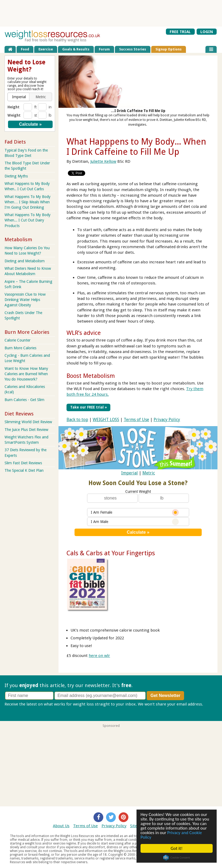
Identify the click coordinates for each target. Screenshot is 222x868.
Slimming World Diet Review (28, 422)
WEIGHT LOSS (106, 420)
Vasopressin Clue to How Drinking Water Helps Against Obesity (25, 300)
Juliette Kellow (103, 161)
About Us (61, 826)
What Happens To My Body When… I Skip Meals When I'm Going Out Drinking (28, 202)
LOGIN (207, 31)
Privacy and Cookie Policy (171, 835)
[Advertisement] (111, 13)
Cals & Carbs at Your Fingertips (111, 553)
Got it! (177, 848)
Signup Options (169, 49)
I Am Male (135, 522)
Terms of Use (136, 420)
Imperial (130, 473)
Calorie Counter (17, 340)
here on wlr (99, 656)
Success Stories (133, 49)
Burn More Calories (20, 348)
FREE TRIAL (180, 31)
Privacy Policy (167, 420)
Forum (104, 49)
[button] (19, 97)
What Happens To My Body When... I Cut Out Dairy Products (28, 220)
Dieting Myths (16, 176)
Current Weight (138, 492)
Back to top (77, 420)
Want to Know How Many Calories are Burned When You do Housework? (26, 374)
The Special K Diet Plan (24, 470)
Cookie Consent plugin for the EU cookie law (177, 858)
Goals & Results (76, 49)
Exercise (46, 49)
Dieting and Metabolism (25, 261)
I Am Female (135, 512)
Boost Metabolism (91, 376)
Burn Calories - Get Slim (24, 400)
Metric (149, 473)
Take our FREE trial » (89, 407)
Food (25, 49)
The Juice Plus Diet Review (26, 430)
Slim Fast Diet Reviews (23, 463)
